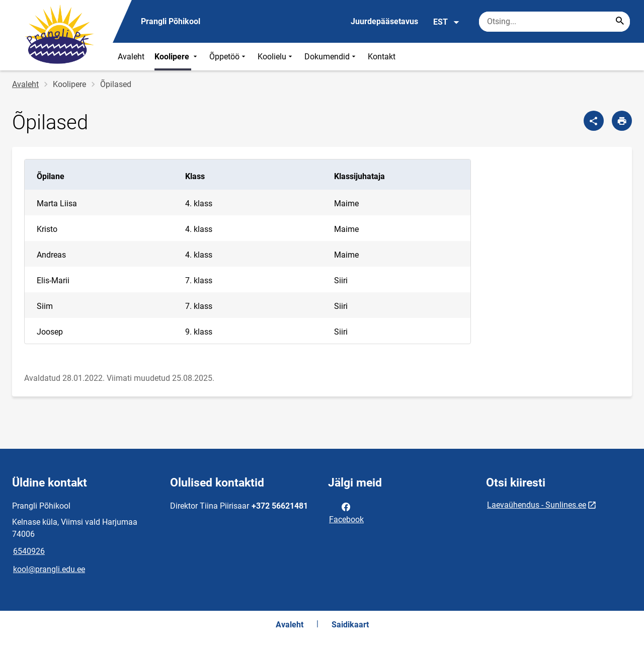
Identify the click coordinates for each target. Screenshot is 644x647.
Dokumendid (331, 57)
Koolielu (276, 57)
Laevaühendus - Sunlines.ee (537, 505)
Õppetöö (228, 57)
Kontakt (382, 57)
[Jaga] (594, 121)
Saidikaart (350, 625)
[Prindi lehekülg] (622, 121)
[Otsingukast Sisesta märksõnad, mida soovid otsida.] (554, 22)
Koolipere (177, 57)
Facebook (346, 512)
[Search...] (620, 22)
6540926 (29, 551)
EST (447, 22)
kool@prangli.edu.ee (49, 569)
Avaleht (131, 57)
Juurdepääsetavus (384, 21)
